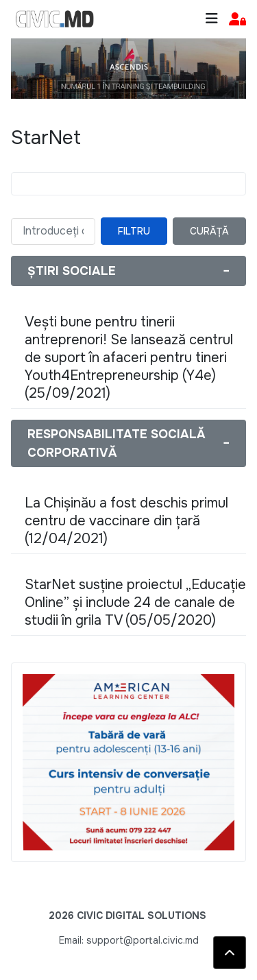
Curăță (209, 231)
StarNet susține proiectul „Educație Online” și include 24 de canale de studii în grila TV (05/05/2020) (135, 602)
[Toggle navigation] (212, 19)
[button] (237, 20)
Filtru (134, 231)
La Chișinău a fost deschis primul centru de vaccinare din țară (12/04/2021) (126, 521)
